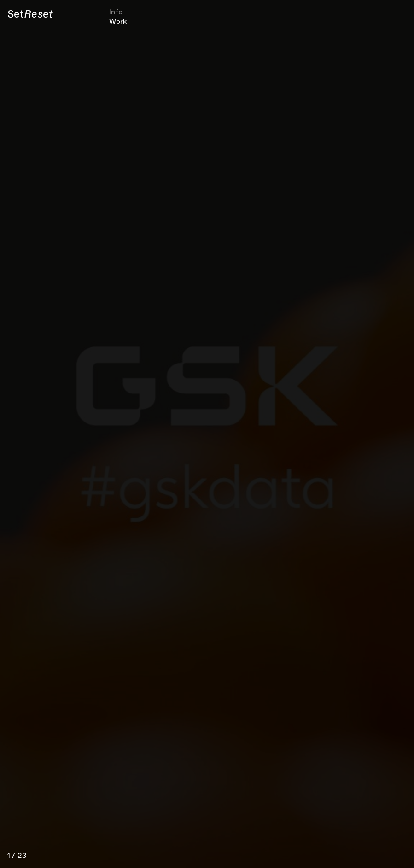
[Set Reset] (30, 15)
